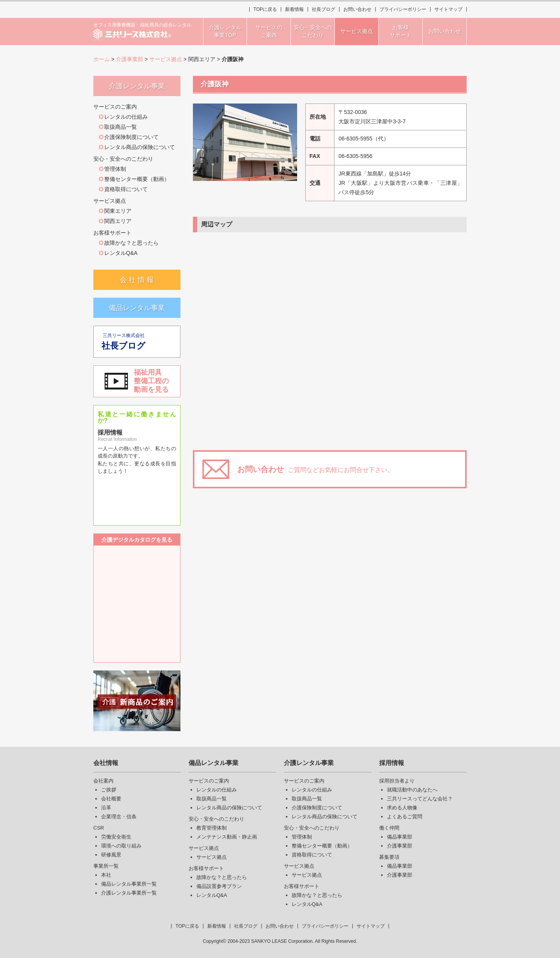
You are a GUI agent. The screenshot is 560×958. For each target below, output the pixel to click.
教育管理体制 (212, 828)
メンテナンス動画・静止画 (227, 837)
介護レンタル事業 (309, 763)
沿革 (106, 808)
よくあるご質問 (405, 817)
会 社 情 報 (137, 280)
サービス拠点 (166, 59)
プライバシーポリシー (403, 9)
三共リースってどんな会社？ (420, 799)
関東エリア (118, 211)
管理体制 (115, 169)
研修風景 (111, 855)
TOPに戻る (265, 9)
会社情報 (106, 763)
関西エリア (118, 221)
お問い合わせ (357, 9)
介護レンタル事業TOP (225, 31)
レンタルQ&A (121, 253)
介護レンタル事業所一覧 (129, 893)
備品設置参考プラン (219, 886)
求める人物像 (402, 808)
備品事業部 (400, 837)
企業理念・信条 (119, 817)
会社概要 (111, 799)
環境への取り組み (121, 846)
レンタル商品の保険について (140, 147)
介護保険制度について (131, 137)
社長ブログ (324, 9)
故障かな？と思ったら (131, 243)
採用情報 (392, 763)
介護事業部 (129, 59)
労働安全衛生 (116, 837)
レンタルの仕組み (126, 117)
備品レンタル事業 (137, 308)
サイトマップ (448, 9)
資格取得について (126, 189)
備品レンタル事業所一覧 (129, 884)
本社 (106, 875)
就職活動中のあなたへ (412, 790)
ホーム (101, 59)
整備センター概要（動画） (137, 179)
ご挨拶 (109, 790)
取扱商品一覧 (121, 127)
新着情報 (294, 9)
